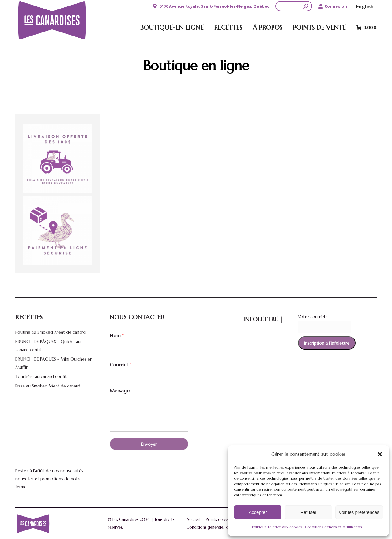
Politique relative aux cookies (277, 527)
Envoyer (149, 444)
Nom (117, 335)
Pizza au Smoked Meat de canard (48, 386)
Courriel (121, 365)
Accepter (258, 512)
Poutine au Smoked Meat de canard (51, 332)
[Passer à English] (365, 6)
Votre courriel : (313, 317)
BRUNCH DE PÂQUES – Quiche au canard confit (48, 346)
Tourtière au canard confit (41, 376)
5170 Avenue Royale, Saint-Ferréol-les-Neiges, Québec (211, 6)
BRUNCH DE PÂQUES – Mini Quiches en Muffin (54, 363)
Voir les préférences (359, 512)
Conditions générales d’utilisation (334, 527)
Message (120, 391)
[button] (380, 454)
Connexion (333, 6)
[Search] (294, 6)
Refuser (309, 512)
